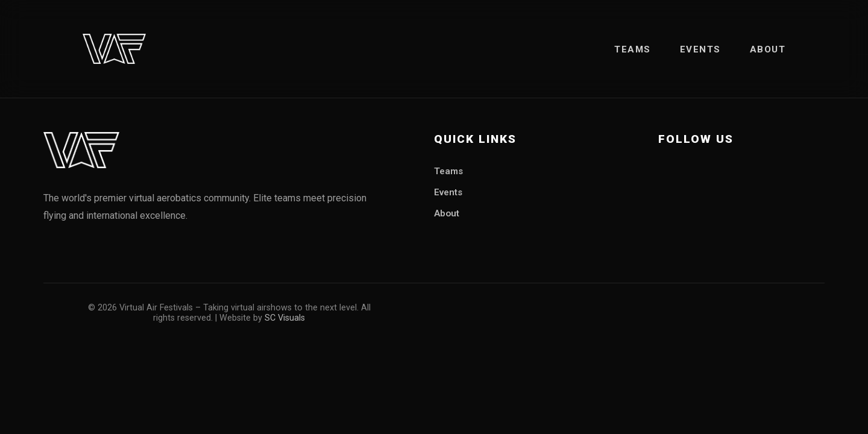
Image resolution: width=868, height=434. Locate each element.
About (768, 49)
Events (700, 49)
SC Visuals (285, 318)
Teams (633, 49)
